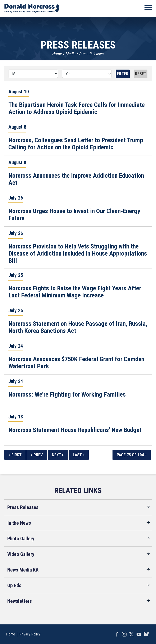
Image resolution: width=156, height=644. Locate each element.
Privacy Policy (30, 634)
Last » (79, 455)
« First (15, 455)
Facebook (117, 634)
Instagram (124, 634)
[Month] (33, 74)
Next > (58, 455)
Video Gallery (21, 554)
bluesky (146, 634)
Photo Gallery (21, 539)
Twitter (131, 634)
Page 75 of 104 (132, 455)
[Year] (87, 74)
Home (57, 54)
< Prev (37, 455)
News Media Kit (23, 570)
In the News (19, 523)
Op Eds (14, 585)
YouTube (139, 634)
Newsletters (20, 601)
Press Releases (91, 54)
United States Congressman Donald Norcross (32, 8)
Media (71, 54)
